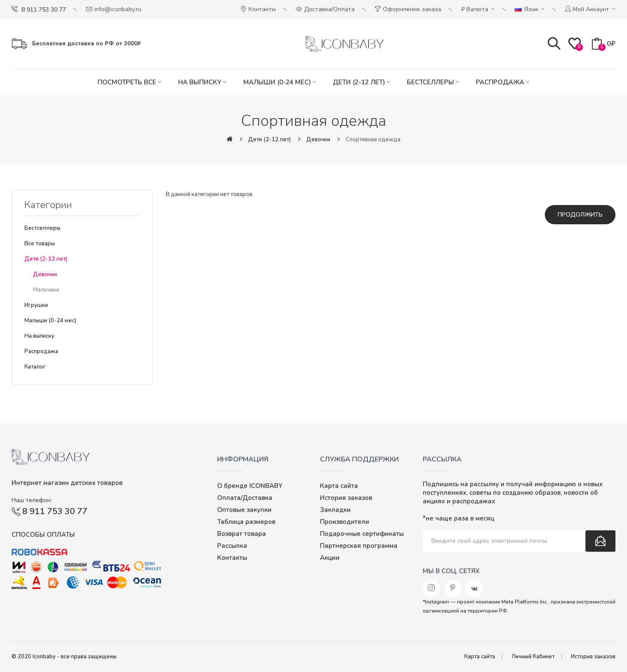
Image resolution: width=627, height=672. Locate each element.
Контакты (232, 558)
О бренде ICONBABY (250, 486)
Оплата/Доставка (245, 498)
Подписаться (600, 541)
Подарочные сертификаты (362, 534)
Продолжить (580, 215)
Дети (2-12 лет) (269, 140)
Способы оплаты (43, 535)
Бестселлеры (42, 228)
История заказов (346, 498)
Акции (330, 558)
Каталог (35, 367)
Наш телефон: (32, 500)
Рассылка (232, 546)
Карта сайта (339, 486)
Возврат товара (242, 534)
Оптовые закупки (244, 510)
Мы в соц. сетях (451, 571)
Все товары (40, 244)
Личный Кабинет (533, 657)
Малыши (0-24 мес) (50, 321)
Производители (345, 522)
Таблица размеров (246, 522)
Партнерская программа (359, 546)
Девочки (318, 140)
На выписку (39, 336)
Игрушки (36, 305)
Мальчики (46, 290)
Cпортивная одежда (373, 140)
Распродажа (41, 351)
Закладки (335, 510)
